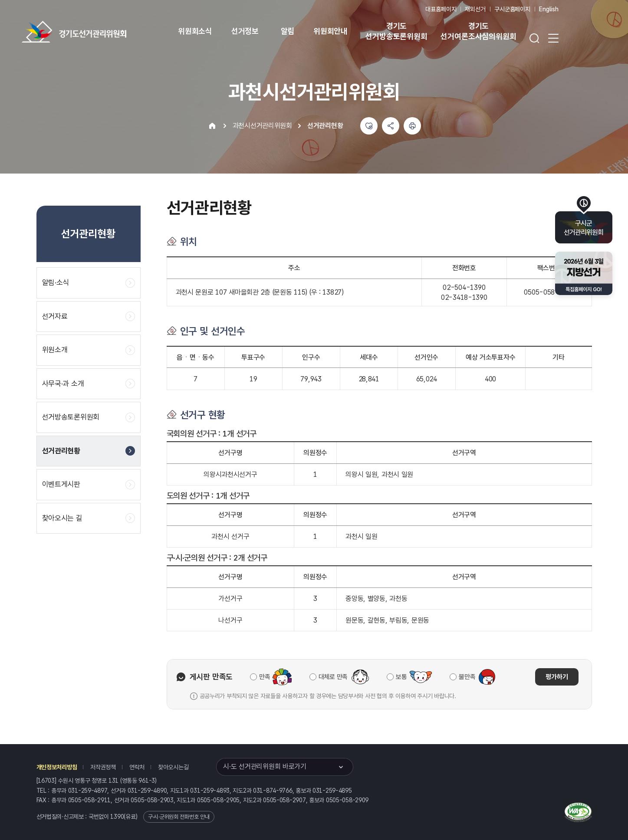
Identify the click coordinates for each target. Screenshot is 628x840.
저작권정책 (103, 767)
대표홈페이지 (441, 9)
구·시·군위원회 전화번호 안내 (179, 817)
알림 (288, 31)
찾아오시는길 (173, 767)
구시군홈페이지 (512, 9)
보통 (401, 677)
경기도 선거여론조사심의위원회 (478, 31)
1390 (117, 817)
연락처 (137, 767)
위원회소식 (195, 31)
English (549, 9)
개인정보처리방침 (57, 767)
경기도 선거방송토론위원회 (396, 31)
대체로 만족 (333, 677)
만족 (265, 677)
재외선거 (475, 9)
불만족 (467, 677)
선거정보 (245, 31)
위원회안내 (330, 31)
